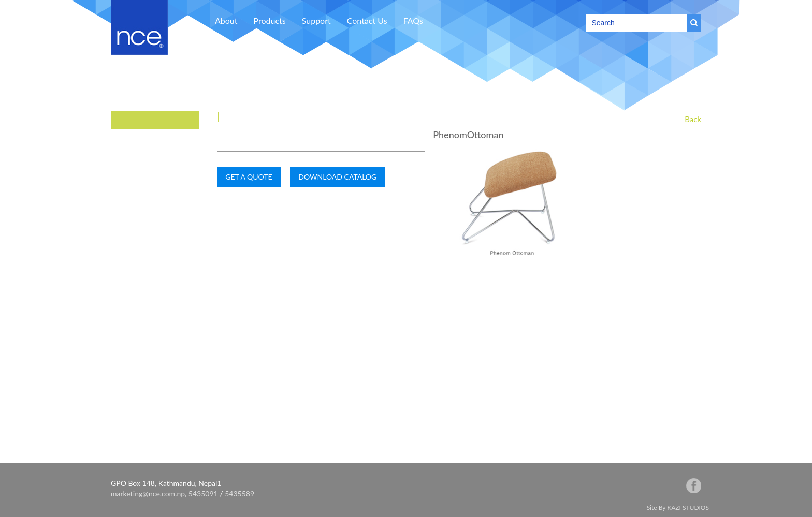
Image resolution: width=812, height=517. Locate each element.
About (226, 20)
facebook (694, 486)
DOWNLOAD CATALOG (337, 177)
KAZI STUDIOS (688, 507)
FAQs (413, 20)
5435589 (240, 493)
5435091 (203, 493)
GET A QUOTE (249, 177)
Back (693, 119)
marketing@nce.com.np (148, 493)
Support (316, 20)
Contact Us (367, 20)
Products (270, 20)
